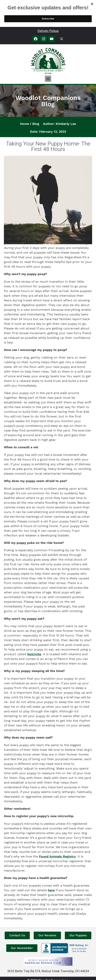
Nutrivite (34, 654)
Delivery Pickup (48, 31)
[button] (48, 79)
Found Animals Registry (57, 856)
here (51, 890)
